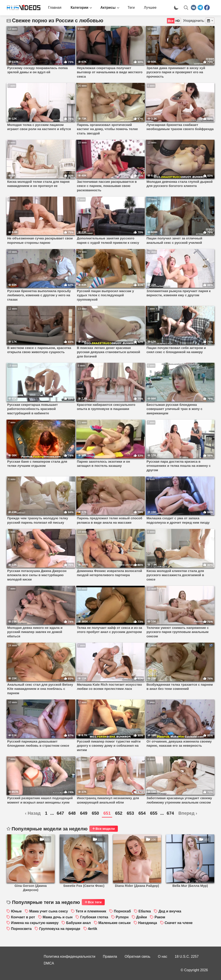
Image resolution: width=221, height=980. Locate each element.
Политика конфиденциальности (70, 956)
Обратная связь (137, 956)
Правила (110, 956)
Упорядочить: (194, 21)
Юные (16, 911)
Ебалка (145, 911)
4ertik (93, 929)
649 (84, 813)
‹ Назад (33, 813)
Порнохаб (122, 911)
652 (119, 813)
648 (72, 813)
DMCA (49, 963)
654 (142, 813)
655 (154, 813)
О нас (163, 956)
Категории (79, 8)
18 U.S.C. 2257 (187, 956)
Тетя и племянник (91, 911)
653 (130, 813)
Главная (55, 8)
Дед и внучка (170, 911)
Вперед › (188, 813)
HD (177, 21)
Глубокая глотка (94, 917)
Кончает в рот (23, 917)
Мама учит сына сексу (49, 911)
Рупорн (122, 917)
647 (60, 813)
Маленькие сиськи (114, 923)
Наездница (148, 923)
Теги (131, 8)
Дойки (142, 917)
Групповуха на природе (60, 929)
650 (95, 813)
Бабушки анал (78, 923)
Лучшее (150, 8)
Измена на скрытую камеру (35, 923)
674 (170, 813)
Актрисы (108, 8)
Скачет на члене (179, 923)
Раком (160, 917)
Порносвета (21, 929)
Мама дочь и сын (58, 917)
